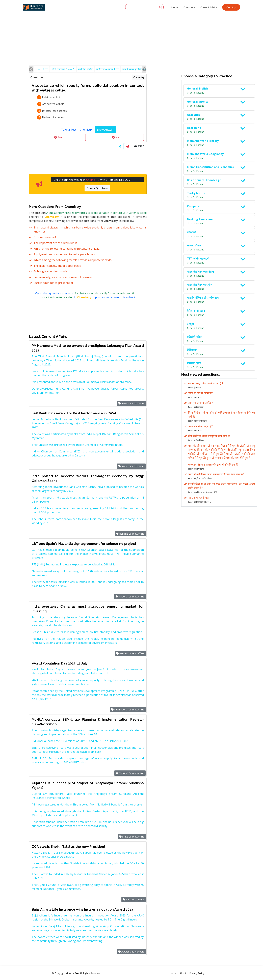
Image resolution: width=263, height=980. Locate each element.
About (183, 973)
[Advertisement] (131, 25)
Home (175, 7)
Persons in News (134, 899)
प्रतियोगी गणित (85, 69)
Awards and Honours (131, 403)
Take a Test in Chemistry (77, 130)
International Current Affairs (128, 710)
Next (117, 137)
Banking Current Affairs (130, 534)
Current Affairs (209, 7)
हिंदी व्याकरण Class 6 (63, 69)
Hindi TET (42, 69)
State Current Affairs (132, 837)
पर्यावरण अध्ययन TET (108, 69)
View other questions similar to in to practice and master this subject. (88, 295)
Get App (231, 7)
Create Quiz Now (97, 188)
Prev (59, 137)
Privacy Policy (197, 973)
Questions (189, 7)
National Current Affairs (130, 597)
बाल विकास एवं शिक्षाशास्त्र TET (138, 69)
